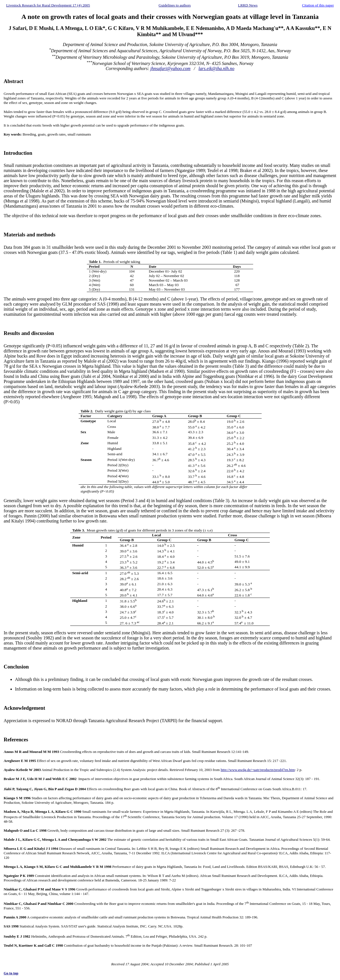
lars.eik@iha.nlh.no (216, 68)
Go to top (11, 973)
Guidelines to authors (175, 5)
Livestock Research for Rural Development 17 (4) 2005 (48, 5)
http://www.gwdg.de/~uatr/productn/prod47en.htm (258, 770)
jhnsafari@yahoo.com (170, 68)
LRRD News (248, 5)
